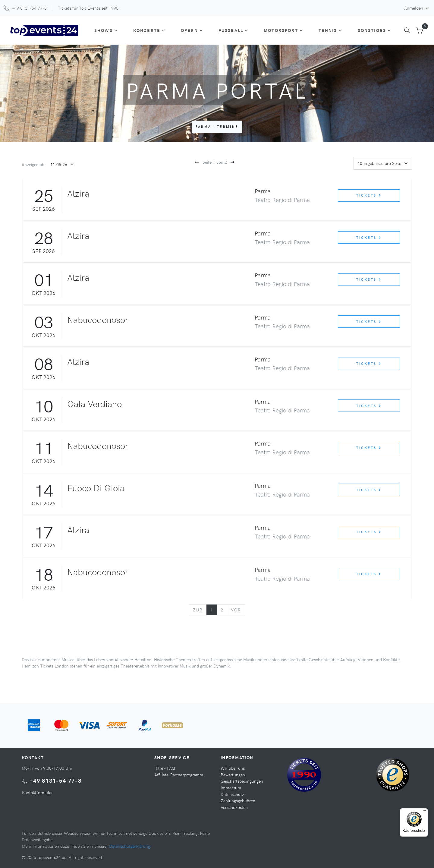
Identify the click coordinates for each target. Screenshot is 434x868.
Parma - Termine (217, 126)
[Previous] (198, 610)
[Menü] (424, 812)
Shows (104, 30)
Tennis (328, 30)
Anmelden (414, 8)
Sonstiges (372, 30)
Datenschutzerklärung (130, 846)
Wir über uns (233, 768)
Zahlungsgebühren (238, 800)
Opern (189, 30)
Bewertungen (233, 775)
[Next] (236, 610)
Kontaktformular (37, 792)
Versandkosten (234, 807)
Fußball (231, 30)
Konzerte (147, 30)
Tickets (369, 195)
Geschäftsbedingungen (242, 781)
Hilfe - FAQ (165, 768)
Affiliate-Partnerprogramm (179, 775)
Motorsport (281, 30)
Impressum (231, 788)
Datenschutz (232, 794)
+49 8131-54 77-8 (56, 780)
